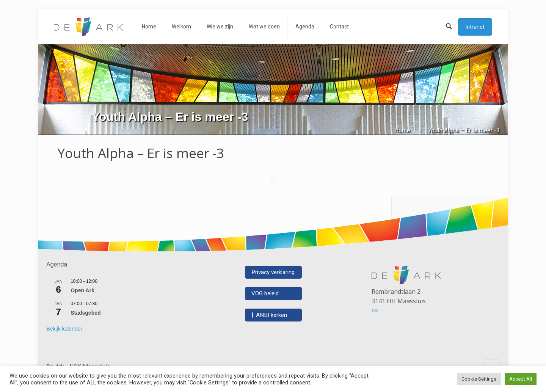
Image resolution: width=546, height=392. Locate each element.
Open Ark (82, 290)
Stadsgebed (86, 313)
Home (402, 130)
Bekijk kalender (64, 329)
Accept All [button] (521, 379)
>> (375, 310)
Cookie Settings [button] (479, 379)
